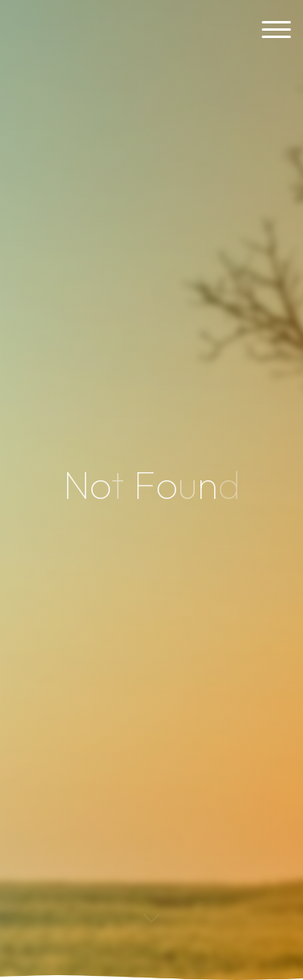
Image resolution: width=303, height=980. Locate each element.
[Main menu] (276, 30)
